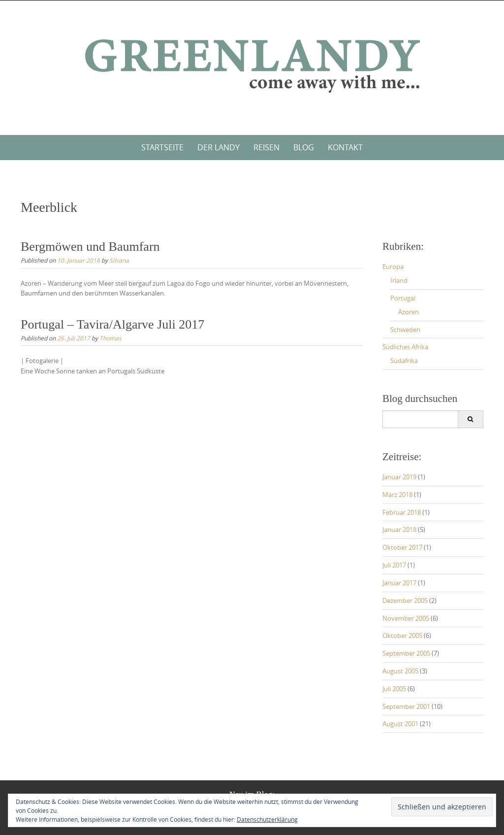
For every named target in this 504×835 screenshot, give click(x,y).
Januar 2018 (399, 530)
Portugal (403, 298)
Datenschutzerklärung (267, 819)
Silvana (119, 260)
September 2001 (406, 706)
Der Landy (219, 147)
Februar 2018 (402, 512)
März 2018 (397, 495)
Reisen (267, 147)
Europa (393, 267)
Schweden (405, 330)
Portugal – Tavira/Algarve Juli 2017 (112, 324)
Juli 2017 (394, 565)
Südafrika (404, 361)
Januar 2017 (399, 583)
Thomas (110, 338)
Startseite (162, 147)
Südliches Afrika (405, 347)
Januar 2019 (399, 477)
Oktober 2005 (402, 635)
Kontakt (345, 147)
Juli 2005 (394, 689)
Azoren (409, 312)
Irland (399, 280)
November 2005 (406, 618)
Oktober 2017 (402, 547)
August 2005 (400, 671)
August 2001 (400, 724)
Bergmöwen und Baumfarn (90, 247)
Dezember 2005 (405, 601)
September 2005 (406, 653)
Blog (304, 147)
